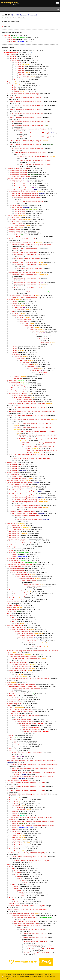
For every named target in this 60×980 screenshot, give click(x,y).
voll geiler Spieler (19, 488)
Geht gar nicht (13, 714)
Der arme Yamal (11, 462)
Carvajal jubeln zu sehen (14, 545)
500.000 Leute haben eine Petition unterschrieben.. (27, 753)
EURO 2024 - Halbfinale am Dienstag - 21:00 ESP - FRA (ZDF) (24, 51)
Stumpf (11, 735)
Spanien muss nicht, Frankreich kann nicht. (20, 237)
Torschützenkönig (12, 380)
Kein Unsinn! (15, 313)
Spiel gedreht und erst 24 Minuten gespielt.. (20, 564)
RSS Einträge (6, 976)
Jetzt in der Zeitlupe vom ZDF (16, 480)
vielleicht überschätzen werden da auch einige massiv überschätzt (31, 245)
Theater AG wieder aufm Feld (15, 392)
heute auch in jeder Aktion (19, 396)
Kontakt (22, 976)
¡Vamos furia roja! (14, 700)
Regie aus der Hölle (13, 780)
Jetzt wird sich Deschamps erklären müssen (20, 190)
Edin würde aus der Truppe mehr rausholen (27, 258)
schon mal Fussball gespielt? (23, 719)
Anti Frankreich (14, 835)
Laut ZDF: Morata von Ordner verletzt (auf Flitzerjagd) (23, 94)
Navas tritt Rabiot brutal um (15, 625)
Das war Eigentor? (12, 472)
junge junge (25, 725)
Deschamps (10, 54)
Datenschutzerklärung (50, 976)
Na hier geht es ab (12, 559)
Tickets (9, 865)
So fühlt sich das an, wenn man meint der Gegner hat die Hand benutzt (28, 678)
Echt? (13, 672)
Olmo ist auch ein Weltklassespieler (17, 539)
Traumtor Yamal (11, 608)
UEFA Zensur (11, 300)
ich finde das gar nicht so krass (18, 484)
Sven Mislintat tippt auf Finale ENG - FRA (19, 910)
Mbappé (9, 82)
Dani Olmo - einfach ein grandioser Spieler (19, 482)
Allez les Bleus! (11, 698)
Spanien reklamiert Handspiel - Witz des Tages (21, 684)
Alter (8, 604)
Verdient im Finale (12, 227)
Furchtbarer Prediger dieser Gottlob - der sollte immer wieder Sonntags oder (32, 412)
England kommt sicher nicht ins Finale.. (23, 916)
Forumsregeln (6, 978)
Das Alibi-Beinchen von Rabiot (16, 600)
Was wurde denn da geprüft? (15, 655)
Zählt (8, 682)
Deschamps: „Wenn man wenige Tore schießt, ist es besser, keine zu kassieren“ (31, 761)
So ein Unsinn (13, 598)
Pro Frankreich (11, 798)
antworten (7, 27)
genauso (17, 747)
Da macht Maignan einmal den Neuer (18, 390)
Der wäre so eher (12, 523)
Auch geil (9, 37)
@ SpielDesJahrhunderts (38, 18)
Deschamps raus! (14, 205)
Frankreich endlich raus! (14, 178)
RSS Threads (15, 976)
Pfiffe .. (9, 706)
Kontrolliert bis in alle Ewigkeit (16, 168)
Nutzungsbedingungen (37, 976)
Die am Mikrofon (12, 388)
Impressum (28, 976)
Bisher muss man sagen (14, 566)
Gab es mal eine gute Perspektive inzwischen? (23, 657)
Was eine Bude (11, 612)
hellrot (8, 614)
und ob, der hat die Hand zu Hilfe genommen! (25, 715)
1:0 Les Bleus (11, 692)
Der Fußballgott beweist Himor (18, 694)
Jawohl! (9, 549)
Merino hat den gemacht (14, 704)
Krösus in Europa (12, 215)
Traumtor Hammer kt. (13, 602)
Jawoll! (11, 702)
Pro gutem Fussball (15, 800)
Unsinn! (11, 311)
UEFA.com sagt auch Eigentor (18, 478)
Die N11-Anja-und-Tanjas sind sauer (20, 710)
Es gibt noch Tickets (13, 904)
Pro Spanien (13, 814)
